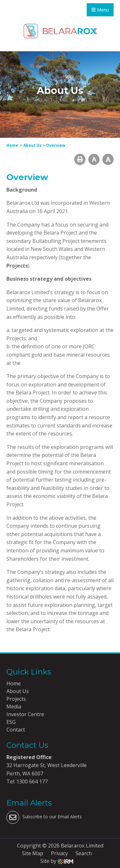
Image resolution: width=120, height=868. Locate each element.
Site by (57, 861)
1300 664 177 (31, 781)
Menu (100, 10)
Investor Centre (25, 714)
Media (14, 707)
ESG (11, 722)
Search (84, 853)
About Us (18, 691)
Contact (16, 730)
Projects (16, 699)
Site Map (33, 853)
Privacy (59, 853)
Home (14, 683)
